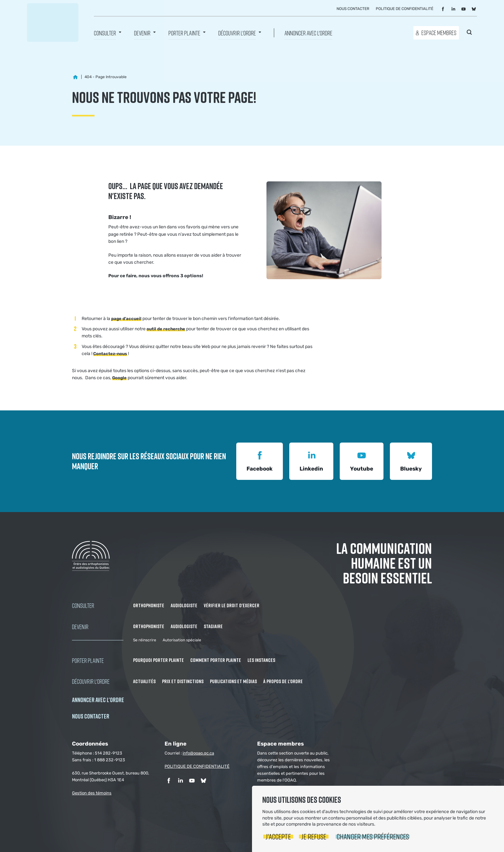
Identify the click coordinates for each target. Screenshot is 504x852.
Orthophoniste (149, 605)
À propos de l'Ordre (283, 681)
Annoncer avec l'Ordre (308, 32)
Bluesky (411, 460)
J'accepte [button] (278, 836)
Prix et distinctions (183, 681)
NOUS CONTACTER (91, 716)
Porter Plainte (184, 32)
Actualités (144, 681)
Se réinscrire (145, 640)
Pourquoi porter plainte (158, 660)
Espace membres (439, 33)
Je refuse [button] (314, 836)
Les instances (261, 660)
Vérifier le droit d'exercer (232, 605)
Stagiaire (213, 626)
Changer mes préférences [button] (373, 836)
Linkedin (311, 460)
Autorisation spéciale (182, 640)
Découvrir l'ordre (237, 32)
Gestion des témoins (92, 793)
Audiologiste (184, 605)
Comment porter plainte (216, 660)
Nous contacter (353, 9)
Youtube (362, 460)
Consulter (105, 32)
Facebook (260, 460)
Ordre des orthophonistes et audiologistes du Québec (53, 23)
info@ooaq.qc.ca (198, 753)
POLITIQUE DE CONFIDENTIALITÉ (197, 766)
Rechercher (469, 32)
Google (119, 378)
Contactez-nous (110, 354)
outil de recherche (166, 329)
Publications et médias (233, 681)
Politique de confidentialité (405, 9)
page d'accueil (126, 319)
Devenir (142, 32)
